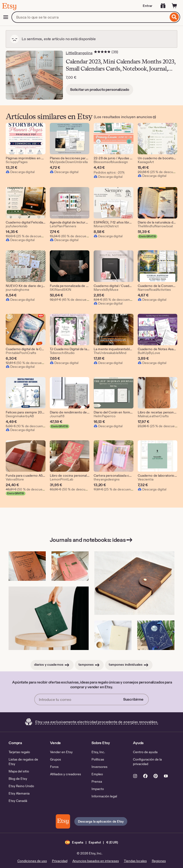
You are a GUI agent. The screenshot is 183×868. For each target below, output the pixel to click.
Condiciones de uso (32, 861)
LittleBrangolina (79, 53)
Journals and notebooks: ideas (91, 540)
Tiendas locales (135, 861)
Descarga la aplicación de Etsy (101, 821)
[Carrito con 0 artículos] (174, 6)
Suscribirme (133, 699)
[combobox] (90, 17)
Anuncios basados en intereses (96, 861)
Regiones (159, 861)
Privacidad (60, 861)
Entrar (147, 6)
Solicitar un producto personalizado (99, 90)
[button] (91, 842)
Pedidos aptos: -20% (109, 172)
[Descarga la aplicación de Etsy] (63, 821)
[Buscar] (174, 17)
